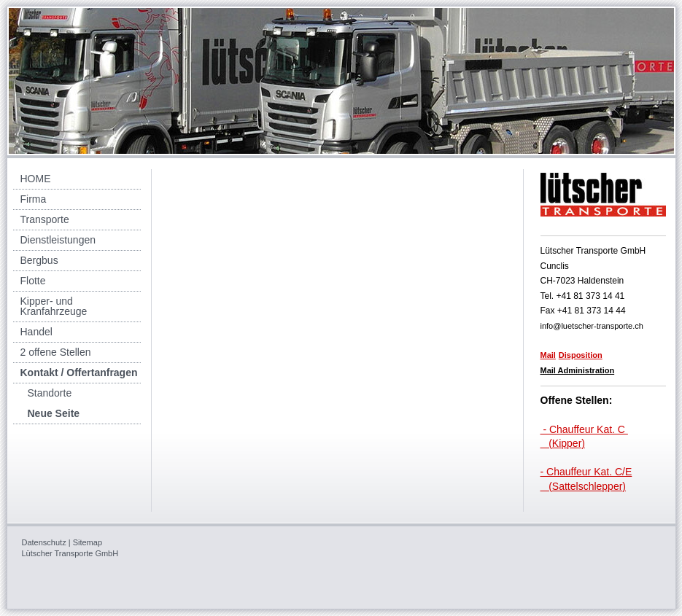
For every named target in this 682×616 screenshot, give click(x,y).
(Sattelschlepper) (584, 486)
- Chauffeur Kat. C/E (586, 472)
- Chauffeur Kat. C (584, 429)
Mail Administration (578, 370)
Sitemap (88, 542)
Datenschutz (44, 542)
